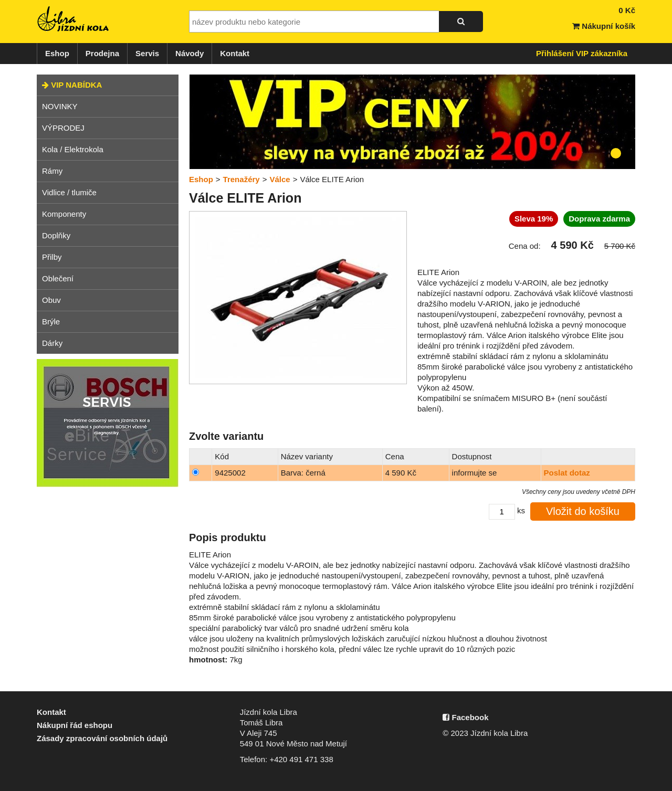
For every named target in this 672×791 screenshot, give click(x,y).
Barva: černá (303, 473)
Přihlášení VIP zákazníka (582, 53)
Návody (190, 53)
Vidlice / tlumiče (69, 192)
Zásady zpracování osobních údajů (102, 738)
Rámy (52, 171)
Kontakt (235, 53)
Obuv (51, 300)
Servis (147, 53)
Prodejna (102, 53)
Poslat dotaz (567, 473)
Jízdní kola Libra (73, 19)
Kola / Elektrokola (73, 149)
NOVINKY (60, 106)
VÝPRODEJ (63, 128)
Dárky (52, 343)
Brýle (51, 321)
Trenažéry (241, 179)
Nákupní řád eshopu (75, 725)
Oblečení (58, 278)
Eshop (57, 53)
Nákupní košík (604, 26)
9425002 (230, 473)
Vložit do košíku (583, 511)
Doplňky (56, 235)
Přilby (52, 257)
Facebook (465, 717)
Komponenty (64, 214)
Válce (280, 179)
